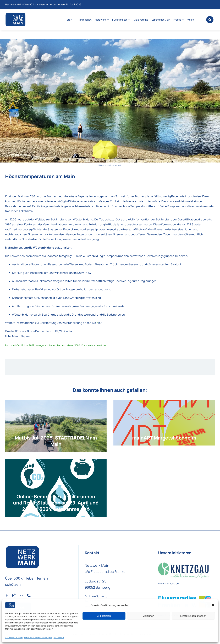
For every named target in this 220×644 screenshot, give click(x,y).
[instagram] (14, 595)
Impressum (59, 637)
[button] (213, 605)
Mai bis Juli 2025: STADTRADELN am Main (56, 441)
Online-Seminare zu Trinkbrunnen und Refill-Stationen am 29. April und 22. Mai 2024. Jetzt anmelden (56, 503)
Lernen (61, 345)
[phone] (29, 595)
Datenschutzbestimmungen (38, 637)
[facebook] (7, 595)
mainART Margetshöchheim (164, 438)
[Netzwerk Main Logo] (15, 14)
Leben (53, 345)
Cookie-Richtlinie (14, 637)
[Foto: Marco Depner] (110, 40)
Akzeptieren (104, 616)
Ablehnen (149, 616)
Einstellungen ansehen (193, 616)
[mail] (21, 595)
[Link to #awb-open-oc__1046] (210, 20)
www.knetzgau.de (168, 583)
